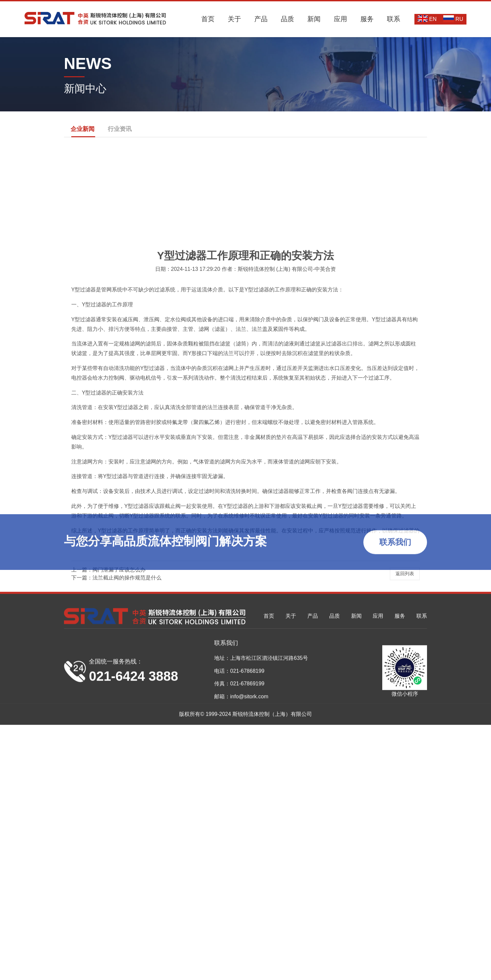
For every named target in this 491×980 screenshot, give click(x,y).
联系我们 (395, 546)
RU (453, 19)
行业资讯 (120, 129)
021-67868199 (247, 970)
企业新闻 (83, 129)
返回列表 (405, 716)
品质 (287, 19)
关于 (234, 19)
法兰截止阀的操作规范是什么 (127, 721)
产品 (261, 19)
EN (427, 19)
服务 (367, 19)
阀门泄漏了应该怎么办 (119, 713)
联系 (394, 19)
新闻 (314, 19)
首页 (208, 19)
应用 (340, 19)
